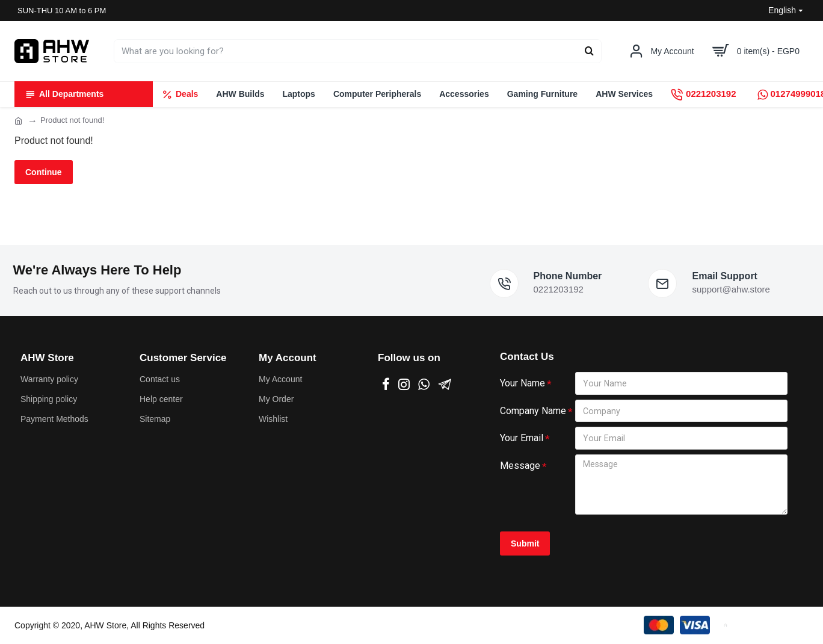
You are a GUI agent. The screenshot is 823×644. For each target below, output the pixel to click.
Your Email (522, 438)
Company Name (533, 410)
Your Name (522, 382)
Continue (44, 172)
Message (520, 466)
